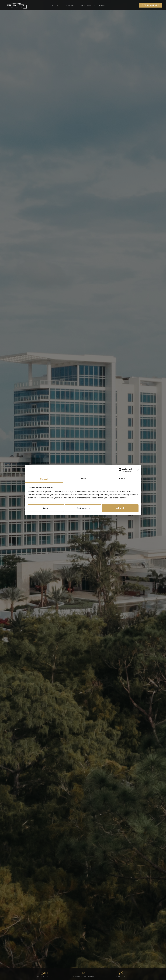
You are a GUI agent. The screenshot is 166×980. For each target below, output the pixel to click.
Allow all (120, 508)
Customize (83, 508)
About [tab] (122, 479)
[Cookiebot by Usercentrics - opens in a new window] (121, 470)
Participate (88, 5)
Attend (57, 5)
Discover (72, 5)
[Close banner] (138, 470)
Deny (46, 508)
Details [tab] (83, 479)
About (104, 5)
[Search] (135, 5)
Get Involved (151, 5)
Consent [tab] (44, 479)
